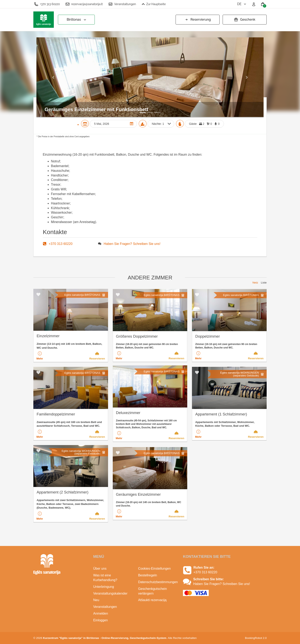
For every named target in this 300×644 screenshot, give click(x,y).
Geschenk (245, 20)
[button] (54, 77)
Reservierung (198, 20)
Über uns (100, 569)
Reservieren (97, 356)
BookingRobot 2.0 (256, 638)
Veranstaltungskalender (110, 593)
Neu (96, 600)
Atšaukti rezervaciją (152, 600)
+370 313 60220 (47, 4)
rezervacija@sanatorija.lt (84, 4)
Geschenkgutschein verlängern (153, 591)
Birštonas (77, 20)
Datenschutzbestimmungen (157, 582)
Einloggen (101, 620)
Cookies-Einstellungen (154, 569)
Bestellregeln (148, 575)
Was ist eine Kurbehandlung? (105, 578)
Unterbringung (104, 587)
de (242, 4)
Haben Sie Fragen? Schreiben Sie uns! (132, 244)
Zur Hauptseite (154, 4)
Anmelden (101, 613)
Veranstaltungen (122, 4)
